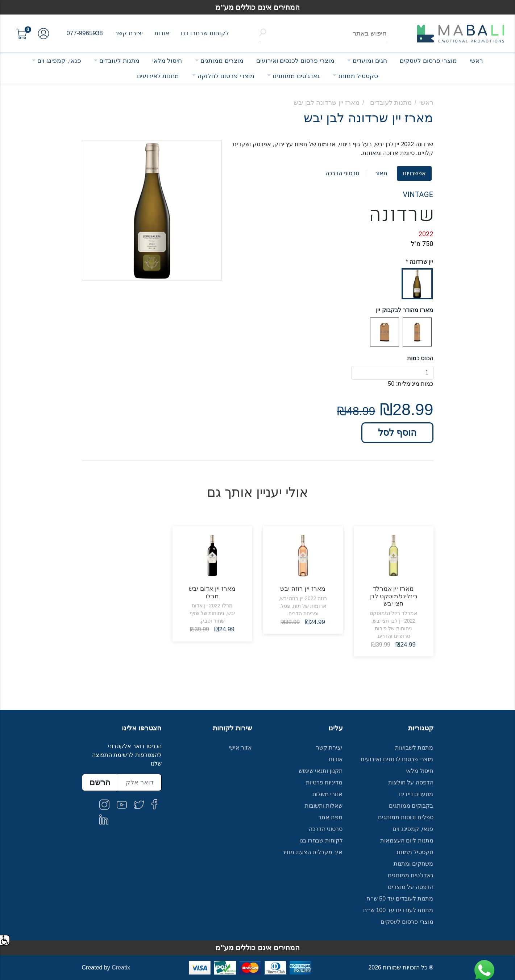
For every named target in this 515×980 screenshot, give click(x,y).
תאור (381, 173)
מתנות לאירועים (158, 76)
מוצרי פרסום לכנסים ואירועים (295, 61)
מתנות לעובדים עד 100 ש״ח (398, 910)
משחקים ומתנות (413, 864)
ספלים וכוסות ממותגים (406, 817)
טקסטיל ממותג (358, 76)
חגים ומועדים (370, 61)
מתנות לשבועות (414, 748)
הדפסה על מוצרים (411, 887)
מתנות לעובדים (119, 61)
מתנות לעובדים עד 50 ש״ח (400, 899)
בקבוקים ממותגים (411, 806)
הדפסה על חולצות (411, 782)
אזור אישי (240, 748)
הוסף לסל (397, 432)
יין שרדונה (421, 262)
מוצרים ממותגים (222, 61)
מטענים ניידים (416, 794)
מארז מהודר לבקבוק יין (404, 310)
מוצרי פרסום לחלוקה (226, 76)
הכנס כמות (420, 358)
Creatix (121, 967)
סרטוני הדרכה (342, 173)
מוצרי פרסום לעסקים (428, 61)
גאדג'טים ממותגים (296, 76)
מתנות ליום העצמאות (407, 840)
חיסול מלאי (167, 61)
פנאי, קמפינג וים (59, 61)
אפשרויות (414, 173)
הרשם (100, 782)
